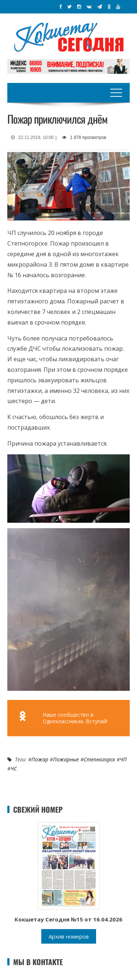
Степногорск (99, 759)
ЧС (14, 768)
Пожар (40, 759)
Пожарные (66, 759)
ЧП (123, 759)
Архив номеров (69, 936)
